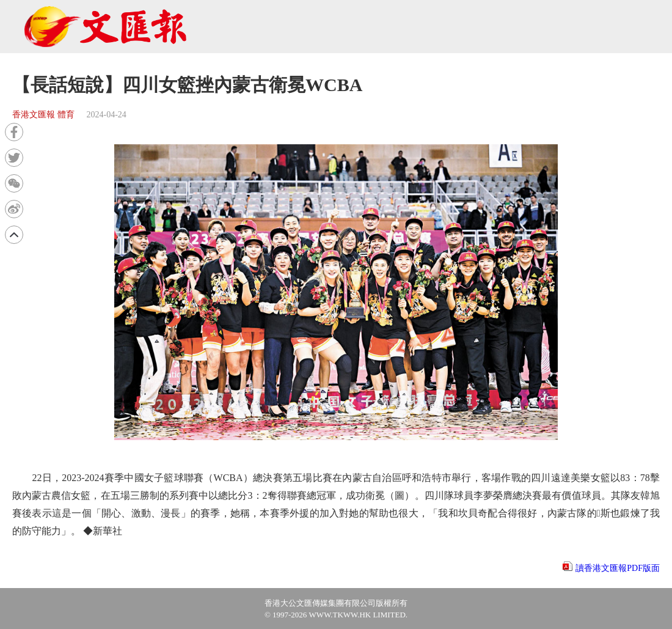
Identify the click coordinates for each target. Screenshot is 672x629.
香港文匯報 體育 (43, 115)
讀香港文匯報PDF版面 (618, 568)
